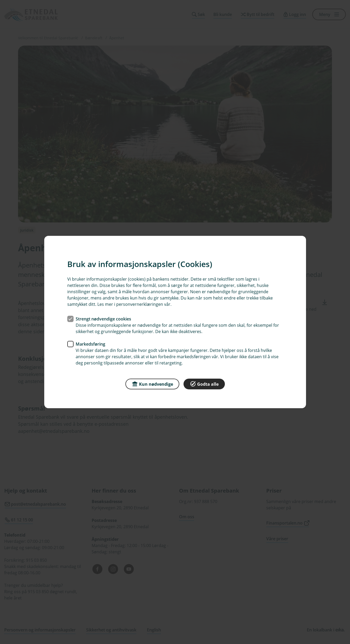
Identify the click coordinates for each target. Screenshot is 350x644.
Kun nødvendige (152, 384)
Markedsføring (90, 344)
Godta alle (204, 384)
